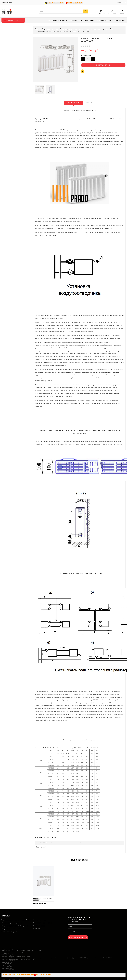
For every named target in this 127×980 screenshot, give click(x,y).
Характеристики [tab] (73, 103)
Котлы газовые (40, 920)
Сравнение (112, 12)
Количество (86, 55)
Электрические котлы (43, 923)
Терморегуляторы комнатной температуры (16, 920)
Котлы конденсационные (13, 923)
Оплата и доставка (105, 20)
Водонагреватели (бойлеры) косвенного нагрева (16, 926)
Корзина (122, 12)
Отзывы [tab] (90, 103)
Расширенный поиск (58, 20)
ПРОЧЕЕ (37, 929)
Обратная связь (87, 20)
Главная (38, 29)
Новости (73, 20)
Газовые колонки (41, 926)
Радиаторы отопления (11, 929)
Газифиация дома (9, 932)
